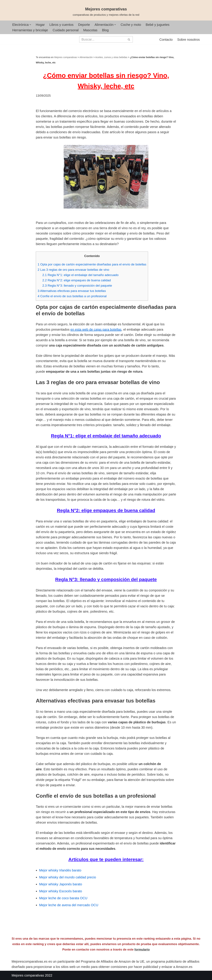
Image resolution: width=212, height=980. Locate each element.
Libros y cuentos (61, 25)
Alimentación (86, 57)
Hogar (40, 25)
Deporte (84, 25)
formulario (142, 949)
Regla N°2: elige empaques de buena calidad (77, 280)
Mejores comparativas (66, 57)
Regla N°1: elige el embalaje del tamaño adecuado (80, 275)
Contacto (166, 40)
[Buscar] (102, 39)
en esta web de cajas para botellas (96, 329)
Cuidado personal (66, 30)
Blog (105, 30)
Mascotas (90, 30)
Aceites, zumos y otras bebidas (111, 57)
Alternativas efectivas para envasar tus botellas (72, 291)
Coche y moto (131, 25)
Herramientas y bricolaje (30, 30)
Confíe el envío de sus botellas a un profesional (72, 296)
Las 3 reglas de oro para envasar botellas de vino (73, 270)
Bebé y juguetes (158, 25)
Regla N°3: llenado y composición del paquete (77, 286)
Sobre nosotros (188, 40)
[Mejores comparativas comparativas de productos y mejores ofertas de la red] (106, 12)
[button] (30, 25)
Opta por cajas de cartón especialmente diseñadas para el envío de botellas (92, 264)
